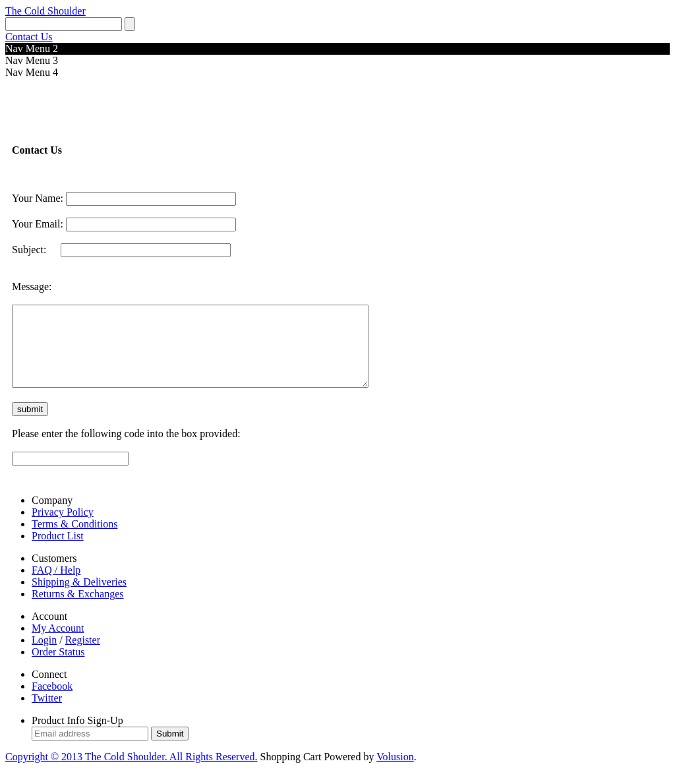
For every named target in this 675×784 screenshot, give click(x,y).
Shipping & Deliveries (79, 598)
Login (44, 656)
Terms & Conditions (74, 540)
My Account (58, 644)
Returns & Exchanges (78, 610)
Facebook (52, 702)
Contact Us (29, 37)
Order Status (58, 668)
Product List (58, 552)
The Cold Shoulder (45, 11)
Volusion (395, 772)
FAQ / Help (56, 586)
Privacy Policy (63, 528)
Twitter (47, 714)
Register (83, 656)
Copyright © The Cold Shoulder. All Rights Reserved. (132, 772)
